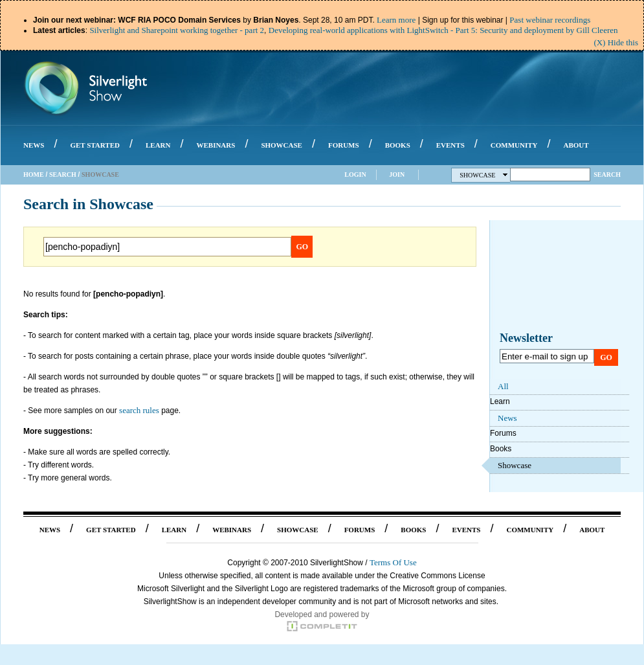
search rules (139, 410)
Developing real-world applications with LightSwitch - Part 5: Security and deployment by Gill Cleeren (443, 30)
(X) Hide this (616, 42)
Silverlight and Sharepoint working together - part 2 (177, 30)
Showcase (484, 175)
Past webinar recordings (550, 20)
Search (63, 175)
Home (34, 175)
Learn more (396, 20)
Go (303, 247)
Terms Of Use (393, 562)
